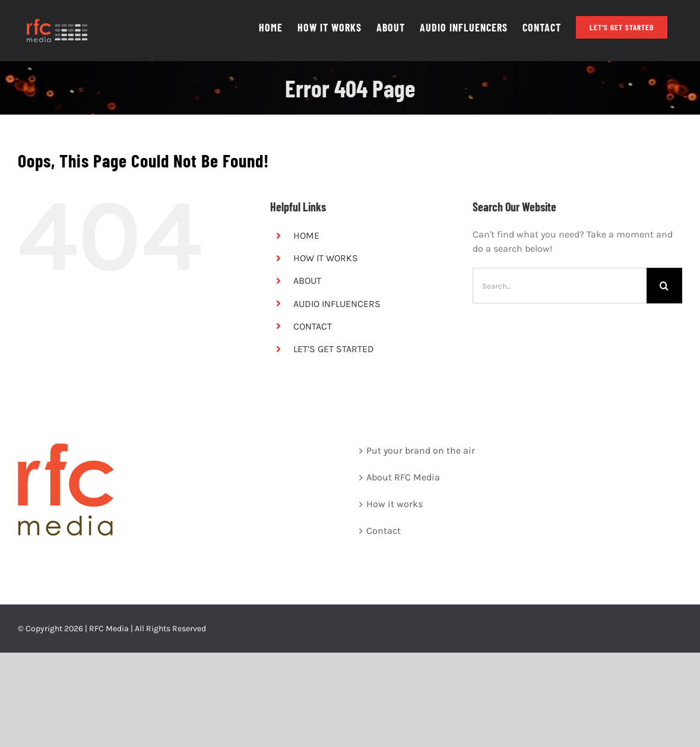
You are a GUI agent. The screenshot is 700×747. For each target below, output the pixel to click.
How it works (395, 504)
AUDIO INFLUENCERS (337, 304)
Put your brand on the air (421, 450)
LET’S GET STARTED (334, 349)
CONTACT (313, 326)
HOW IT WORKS (326, 258)
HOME (306, 235)
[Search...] (560, 286)
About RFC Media (403, 477)
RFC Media (109, 629)
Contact (384, 531)
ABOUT (307, 281)
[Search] (664, 286)
